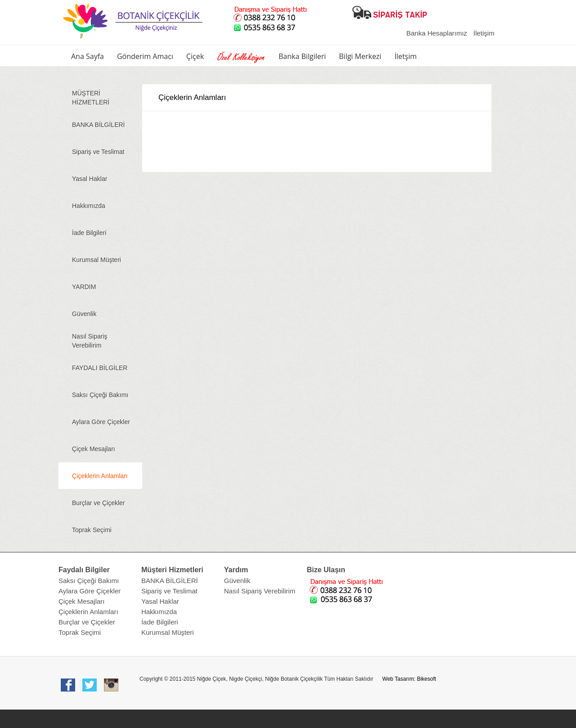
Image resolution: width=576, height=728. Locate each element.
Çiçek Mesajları (94, 449)
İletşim (405, 56)
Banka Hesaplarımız (437, 33)
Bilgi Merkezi (360, 56)
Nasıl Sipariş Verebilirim (90, 341)
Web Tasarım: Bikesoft (409, 679)
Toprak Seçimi (92, 530)
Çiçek (195, 56)
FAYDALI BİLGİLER (100, 368)
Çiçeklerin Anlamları (100, 476)
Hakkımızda (89, 206)
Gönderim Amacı (145, 56)
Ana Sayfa (88, 56)
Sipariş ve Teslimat (98, 152)
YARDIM (84, 287)
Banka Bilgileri (302, 56)
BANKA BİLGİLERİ (99, 125)
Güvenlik (84, 314)
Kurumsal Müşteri (97, 260)
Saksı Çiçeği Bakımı (100, 395)
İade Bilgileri (89, 233)
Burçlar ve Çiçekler (98, 503)
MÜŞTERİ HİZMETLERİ (91, 98)
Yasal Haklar (90, 179)
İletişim (484, 33)
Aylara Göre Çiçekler (101, 422)
